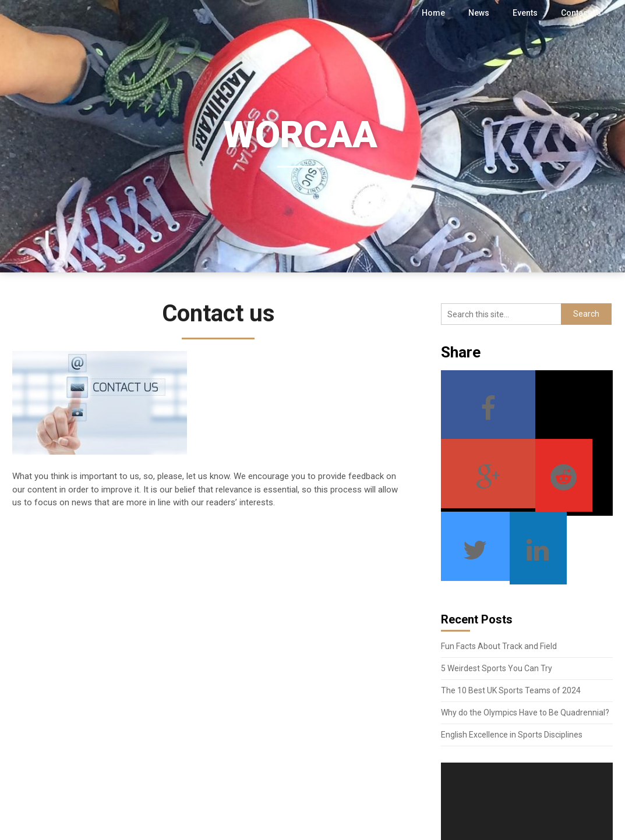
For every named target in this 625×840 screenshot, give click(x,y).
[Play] (456, 778)
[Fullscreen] (598, 778)
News (480, 13)
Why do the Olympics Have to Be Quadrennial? (525, 644)
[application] (527, 742)
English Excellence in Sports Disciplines (512, 666)
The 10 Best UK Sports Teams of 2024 (511, 622)
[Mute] (579, 778)
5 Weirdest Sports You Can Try (497, 600)
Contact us (581, 13)
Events (526, 13)
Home (435, 13)
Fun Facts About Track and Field (499, 577)
